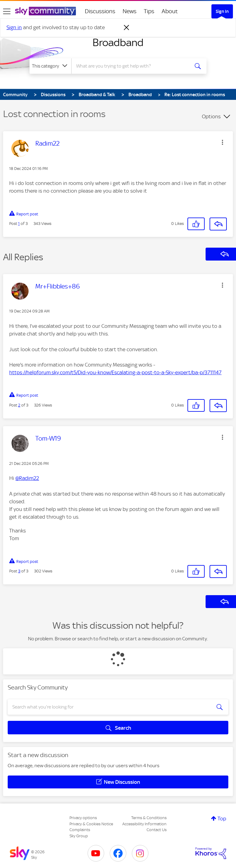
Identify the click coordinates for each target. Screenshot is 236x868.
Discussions (100, 11)
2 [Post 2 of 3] (19, 405)
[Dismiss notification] (127, 28)
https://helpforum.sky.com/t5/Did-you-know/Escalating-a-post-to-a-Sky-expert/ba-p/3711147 (115, 372)
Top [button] (222, 819)
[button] (222, 142)
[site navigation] (7, 11)
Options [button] (211, 116)
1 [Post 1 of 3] (19, 224)
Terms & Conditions (149, 818)
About (170, 11)
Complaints (80, 830)
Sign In (222, 11)
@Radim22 (27, 478)
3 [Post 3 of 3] (19, 571)
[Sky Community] (45, 11)
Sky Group (79, 836)
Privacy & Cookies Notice (91, 824)
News (130, 11)
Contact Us (157, 830)
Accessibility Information (144, 824)
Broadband (118, 42)
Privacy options (83, 818)
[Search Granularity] (50, 66)
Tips (149, 11)
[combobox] (132, 66)
